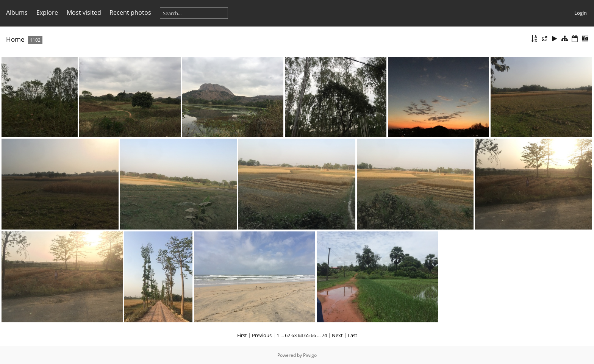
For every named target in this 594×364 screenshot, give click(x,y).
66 (313, 335)
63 (294, 335)
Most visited (84, 12)
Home (15, 39)
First (242, 335)
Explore (47, 12)
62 (288, 335)
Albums (17, 12)
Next (337, 335)
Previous (262, 335)
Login (581, 13)
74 (324, 335)
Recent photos (130, 12)
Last (352, 335)
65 (307, 335)
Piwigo (310, 355)
